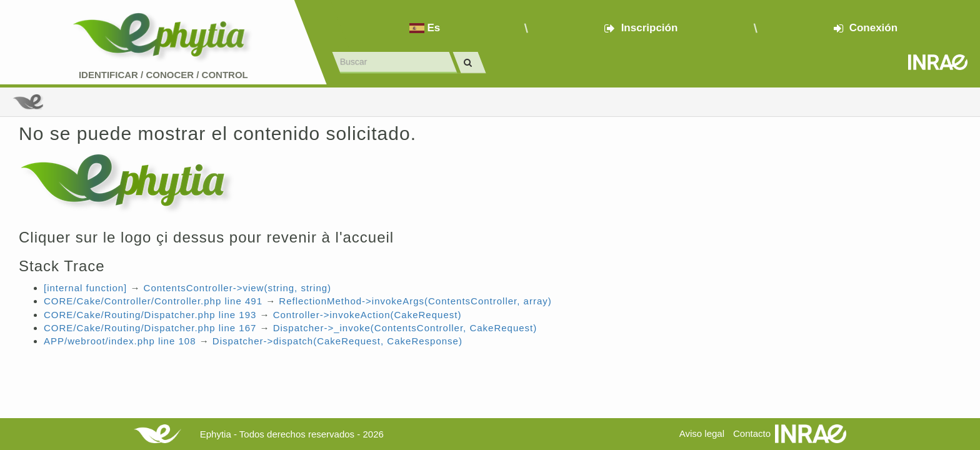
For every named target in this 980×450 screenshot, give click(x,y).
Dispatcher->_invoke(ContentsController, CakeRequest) (405, 328)
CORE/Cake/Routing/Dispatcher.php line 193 (150, 315)
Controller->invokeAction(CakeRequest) (367, 315)
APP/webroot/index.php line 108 (120, 341)
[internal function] (85, 288)
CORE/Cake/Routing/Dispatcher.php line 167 (150, 328)
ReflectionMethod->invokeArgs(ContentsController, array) (415, 301)
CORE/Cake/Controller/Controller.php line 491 (153, 301)
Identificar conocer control (163, 75)
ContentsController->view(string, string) (238, 288)
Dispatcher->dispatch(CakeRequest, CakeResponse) (337, 341)
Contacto (752, 433)
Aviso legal (702, 433)
